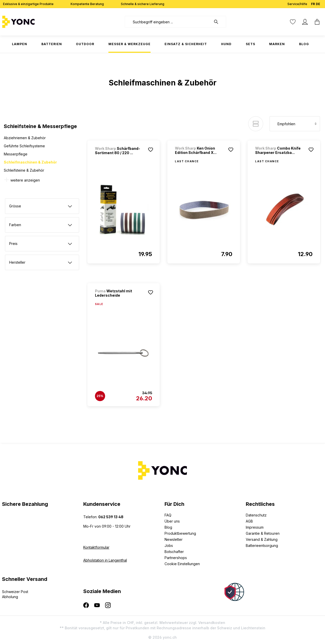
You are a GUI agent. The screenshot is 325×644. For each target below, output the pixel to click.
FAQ (168, 515)
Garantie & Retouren (263, 533)
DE (318, 3)
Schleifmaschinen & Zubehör (30, 162)
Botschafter (174, 552)
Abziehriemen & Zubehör (25, 138)
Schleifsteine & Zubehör (24, 170)
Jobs (169, 545)
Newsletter (174, 539)
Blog (168, 527)
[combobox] (168, 22)
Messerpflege (16, 154)
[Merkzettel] (293, 22)
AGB (249, 521)
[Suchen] (219, 22)
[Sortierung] (295, 124)
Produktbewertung (180, 533)
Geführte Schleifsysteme (24, 146)
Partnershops (176, 558)
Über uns (172, 521)
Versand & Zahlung (262, 539)
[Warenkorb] (317, 22)
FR (313, 3)
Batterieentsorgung (262, 545)
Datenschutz (256, 515)
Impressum (255, 527)
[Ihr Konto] (305, 22)
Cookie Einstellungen (182, 564)
